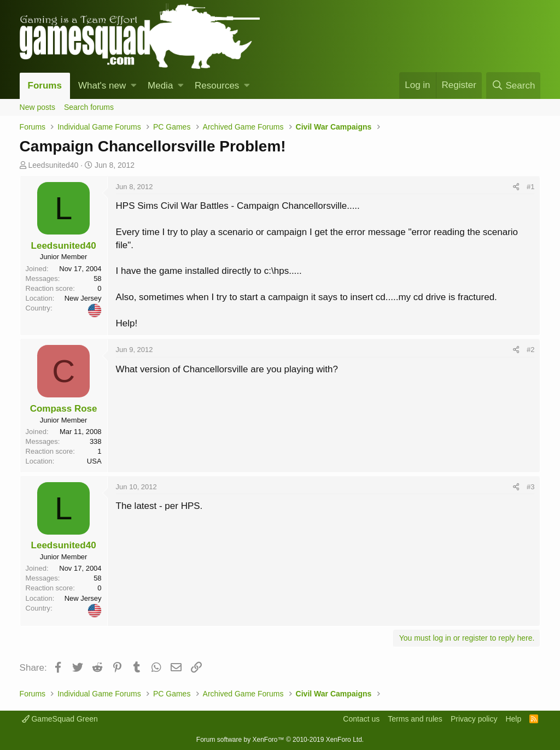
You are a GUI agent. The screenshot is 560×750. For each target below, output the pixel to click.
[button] (134, 86)
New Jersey (83, 298)
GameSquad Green (60, 719)
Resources (217, 86)
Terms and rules (415, 719)
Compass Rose (64, 409)
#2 (530, 350)
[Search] (513, 86)
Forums (45, 86)
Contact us (361, 719)
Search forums (89, 107)
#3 (530, 487)
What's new (102, 86)
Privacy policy (474, 719)
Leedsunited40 (53, 165)
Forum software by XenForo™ (280, 740)
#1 (530, 187)
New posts (37, 107)
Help (513, 719)
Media (160, 86)
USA (94, 461)
